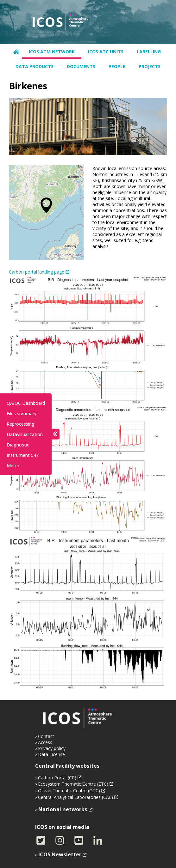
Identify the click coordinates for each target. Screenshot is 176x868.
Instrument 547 (23, 455)
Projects (150, 66)
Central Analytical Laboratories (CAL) (75, 797)
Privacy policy (52, 748)
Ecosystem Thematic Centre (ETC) (73, 784)
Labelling (149, 52)
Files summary (22, 413)
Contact (46, 736)
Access (45, 742)
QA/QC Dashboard (26, 403)
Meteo (14, 465)
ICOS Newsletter (60, 854)
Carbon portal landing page (37, 272)
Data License (51, 754)
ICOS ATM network (52, 52)
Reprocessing (21, 424)
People (117, 66)
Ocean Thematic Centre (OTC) (69, 791)
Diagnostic (18, 444)
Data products (35, 66)
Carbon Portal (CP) (57, 778)
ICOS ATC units (106, 52)
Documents (81, 66)
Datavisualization (25, 434)
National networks (63, 809)
